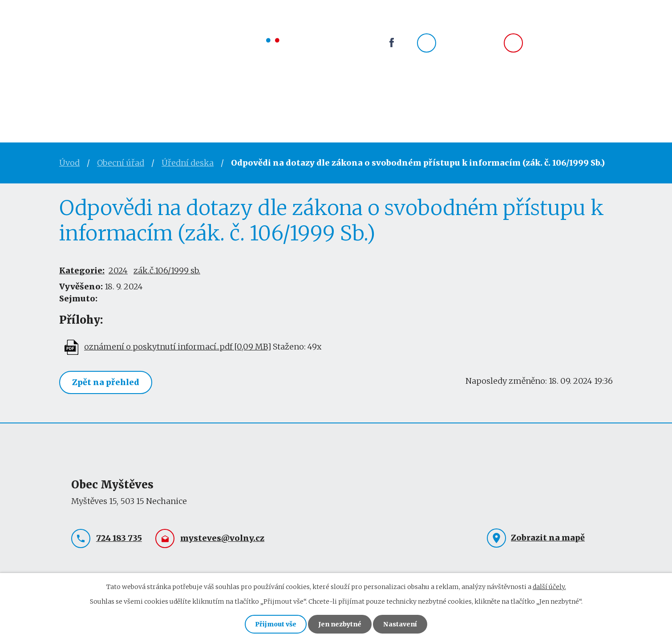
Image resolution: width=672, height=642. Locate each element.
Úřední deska (188, 163)
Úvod (73, 92)
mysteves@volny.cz (571, 43)
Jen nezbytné (340, 624)
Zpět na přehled (106, 382)
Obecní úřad (145, 92)
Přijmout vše (276, 624)
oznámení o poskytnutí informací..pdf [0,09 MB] (178, 347)
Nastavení (400, 624)
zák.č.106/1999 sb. (167, 270)
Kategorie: (82, 270)
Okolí (330, 92)
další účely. (549, 587)
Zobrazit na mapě (548, 538)
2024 (118, 270)
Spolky (272, 92)
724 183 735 (465, 43)
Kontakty (395, 92)
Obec (215, 92)
